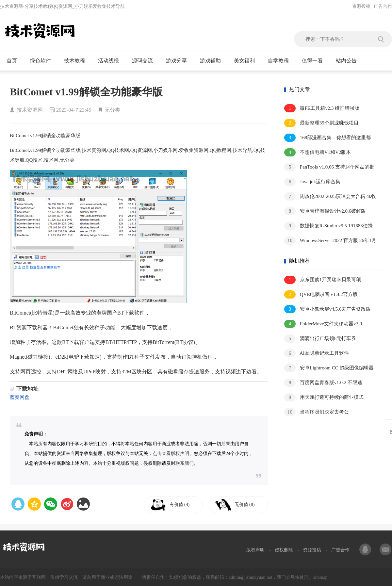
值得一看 (315, 61)
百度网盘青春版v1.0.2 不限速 (323, 383)
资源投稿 (361, 6)
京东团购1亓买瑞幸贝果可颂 (323, 280)
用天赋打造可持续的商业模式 (324, 397)
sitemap (320, 577)
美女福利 (247, 61)
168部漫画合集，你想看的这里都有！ (327, 138)
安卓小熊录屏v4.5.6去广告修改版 (327, 309)
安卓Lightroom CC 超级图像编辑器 (329, 368)
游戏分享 (179, 61)
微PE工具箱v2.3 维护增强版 (322, 108)
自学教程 (281, 61)
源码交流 (145, 61)
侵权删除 (284, 550)
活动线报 (111, 61)
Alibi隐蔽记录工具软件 (317, 353)
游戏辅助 (213, 61)
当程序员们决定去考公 (317, 412)
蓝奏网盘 (20, 397)
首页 (15, 61)
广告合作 (383, 6)
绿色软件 (43, 61)
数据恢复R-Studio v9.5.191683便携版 (328, 226)
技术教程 (77, 61)
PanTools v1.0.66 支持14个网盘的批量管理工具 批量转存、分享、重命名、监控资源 (329, 167)
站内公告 (349, 61)
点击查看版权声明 (171, 454)
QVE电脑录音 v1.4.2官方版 (321, 294)
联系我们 (185, 463)
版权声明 (255, 550)
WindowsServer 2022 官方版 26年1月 (330, 241)
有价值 (180, 505)
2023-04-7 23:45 (74, 110)
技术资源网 (30, 110)
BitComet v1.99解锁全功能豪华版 (86, 92)
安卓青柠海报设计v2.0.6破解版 (325, 211)
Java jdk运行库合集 (312, 182)
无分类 (112, 110)
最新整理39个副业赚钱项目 (321, 123)
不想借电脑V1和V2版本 (318, 152)
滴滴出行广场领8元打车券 (320, 339)
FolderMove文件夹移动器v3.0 (323, 324)
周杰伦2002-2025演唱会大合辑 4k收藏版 (330, 197)
